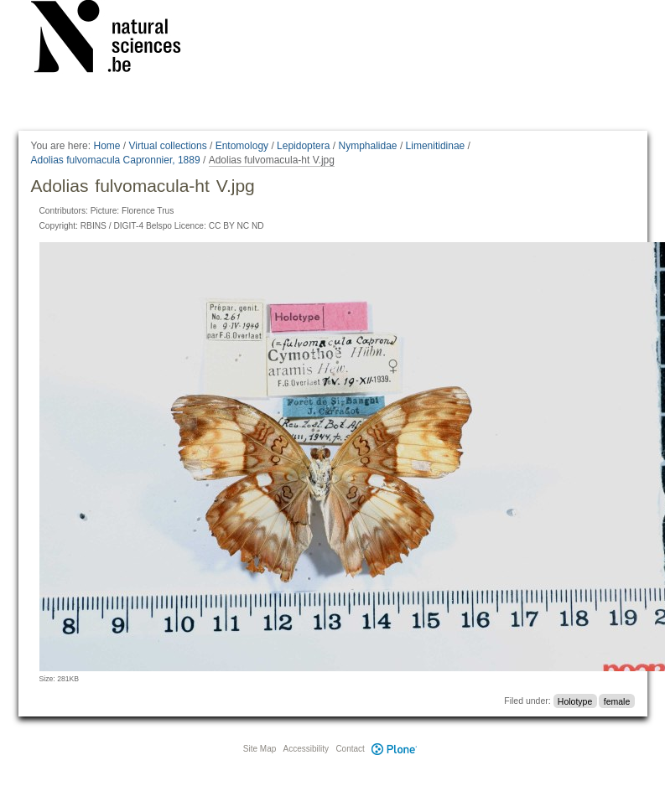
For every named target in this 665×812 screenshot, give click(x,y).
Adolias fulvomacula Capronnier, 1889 (116, 160)
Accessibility (306, 749)
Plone (395, 749)
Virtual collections (168, 146)
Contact (350, 749)
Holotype (575, 701)
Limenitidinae (436, 146)
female (617, 701)
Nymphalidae (367, 146)
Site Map (260, 749)
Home (107, 146)
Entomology (242, 146)
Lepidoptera (303, 146)
